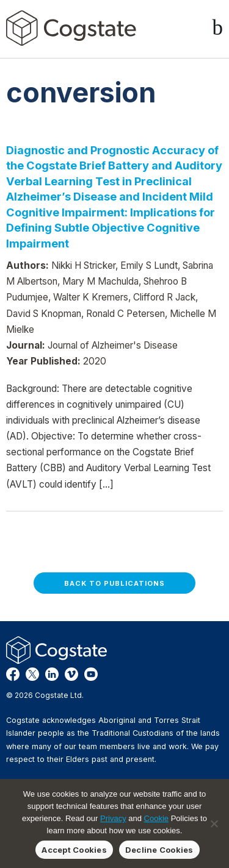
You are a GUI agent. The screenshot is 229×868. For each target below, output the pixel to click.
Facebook (13, 674)
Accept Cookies (74, 850)
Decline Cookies (159, 850)
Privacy (113, 818)
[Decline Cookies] (214, 824)
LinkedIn (52, 674)
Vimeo (71, 674)
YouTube (91, 674)
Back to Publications (114, 583)
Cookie (156, 818)
